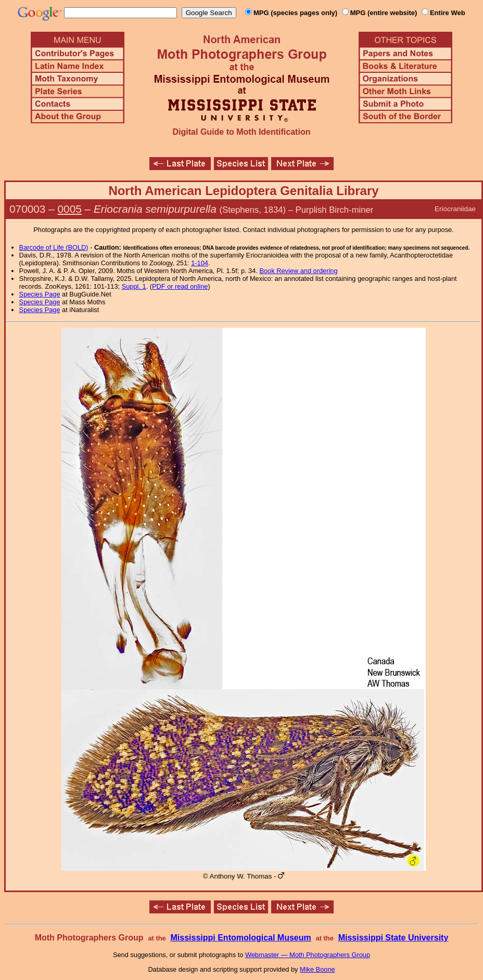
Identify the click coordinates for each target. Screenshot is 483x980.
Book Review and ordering (298, 271)
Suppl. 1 (134, 286)
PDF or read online (180, 286)
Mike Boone (317, 969)
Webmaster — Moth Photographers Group (308, 955)
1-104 (200, 263)
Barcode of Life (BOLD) (54, 247)
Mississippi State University (393, 938)
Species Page (40, 294)
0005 (70, 209)
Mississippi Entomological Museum (240, 938)
